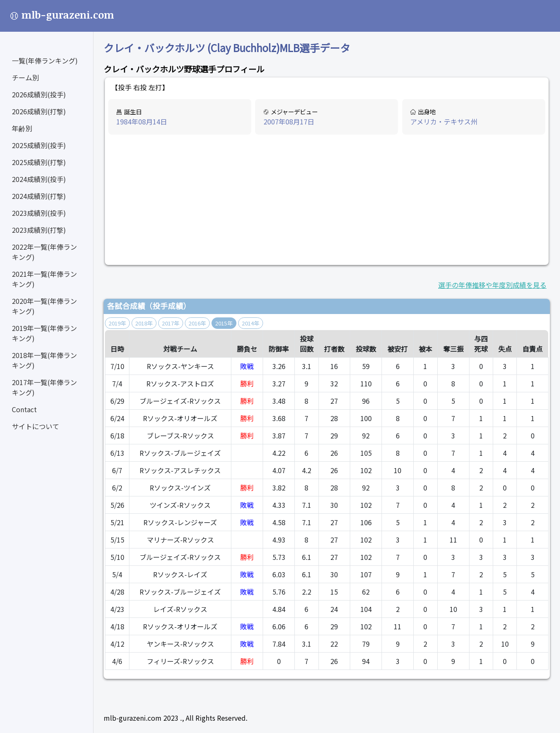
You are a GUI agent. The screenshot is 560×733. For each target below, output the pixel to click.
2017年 (171, 323)
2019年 (117, 323)
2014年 (251, 323)
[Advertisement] (327, 200)
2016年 (197, 323)
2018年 (144, 323)
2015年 (224, 323)
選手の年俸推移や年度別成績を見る (492, 285)
